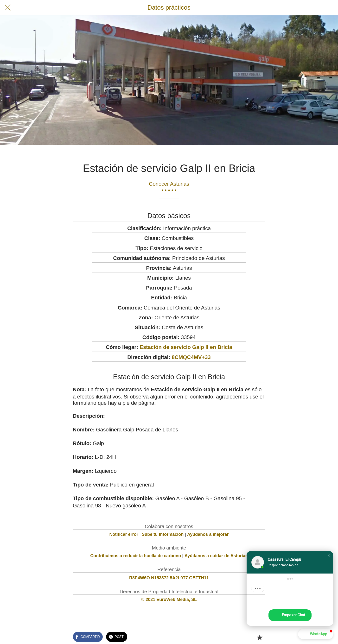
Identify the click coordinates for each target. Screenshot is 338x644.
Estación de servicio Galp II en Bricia (186, 347)
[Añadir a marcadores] (260, 637)
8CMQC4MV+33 (191, 357)
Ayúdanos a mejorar (208, 534)
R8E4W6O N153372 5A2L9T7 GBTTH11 (169, 578)
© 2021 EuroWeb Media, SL (169, 600)
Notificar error (124, 534)
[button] (329, 556)
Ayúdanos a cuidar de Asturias (216, 556)
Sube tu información (163, 534)
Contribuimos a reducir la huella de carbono (136, 556)
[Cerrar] (8, 8)
